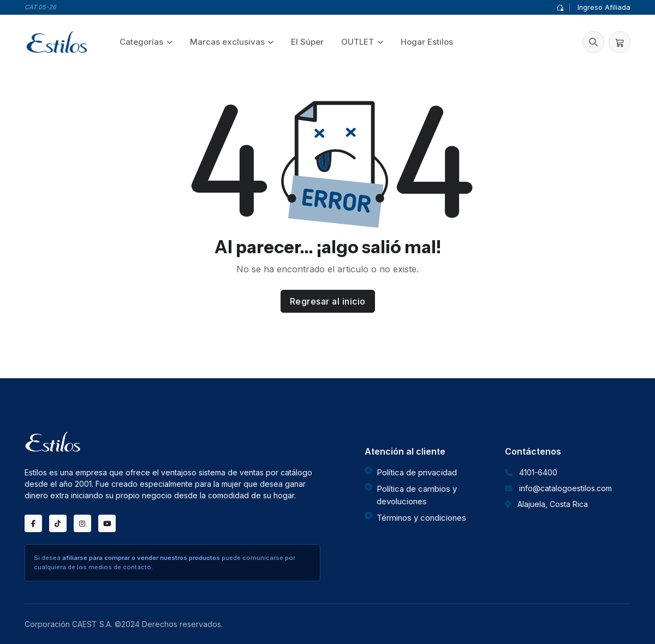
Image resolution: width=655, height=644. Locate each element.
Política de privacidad (417, 472)
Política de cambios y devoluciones (417, 495)
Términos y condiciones (421, 518)
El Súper (307, 42)
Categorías (141, 42)
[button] (593, 42)
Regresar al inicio (328, 301)
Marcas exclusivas (227, 42)
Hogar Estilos (427, 42)
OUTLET (358, 42)
